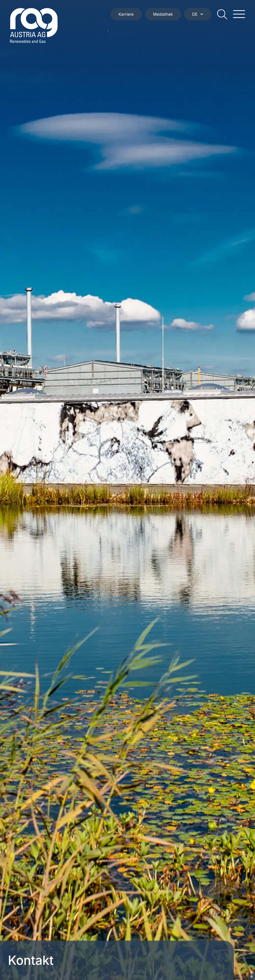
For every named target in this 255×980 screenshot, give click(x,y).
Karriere (126, 14)
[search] (222, 14)
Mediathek (163, 14)
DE (198, 14)
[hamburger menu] (239, 14)
